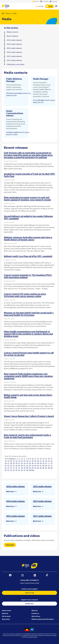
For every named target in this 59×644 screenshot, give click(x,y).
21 (14, 461)
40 (16, 463)
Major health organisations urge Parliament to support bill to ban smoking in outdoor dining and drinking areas (28, 334)
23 (19, 461)
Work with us (36, 616)
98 (27, 470)
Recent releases (12, 36)
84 (38, 468)
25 (25, 461)
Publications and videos (15, 64)
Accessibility (45, 1)
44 (27, 463)
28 (33, 461)
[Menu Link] (56, 7)
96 (22, 470)
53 (52, 463)
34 (49, 461)
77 (19, 468)
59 (19, 465)
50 (43, 463)
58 (16, 465)
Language (53, 1)
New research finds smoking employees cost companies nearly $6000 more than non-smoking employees (28, 376)
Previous (12, 459)
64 (33, 465)
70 (49, 465)
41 (19, 463)
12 (38, 459)
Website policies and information (43, 619)
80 (27, 468)
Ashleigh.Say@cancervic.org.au (18, 132)
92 (11, 470)
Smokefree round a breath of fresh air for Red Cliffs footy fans (29, 175)
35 (52, 461)
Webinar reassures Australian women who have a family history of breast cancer (28, 238)
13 (41, 459)
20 (11, 461)
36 (6, 463)
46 (33, 463)
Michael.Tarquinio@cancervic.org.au (19, 93)
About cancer (7, 610)
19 (8, 461)
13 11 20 (41, 6)
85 (41, 468)
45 (30, 463)
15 (46, 459)
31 (41, 461)
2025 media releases (42, 486)
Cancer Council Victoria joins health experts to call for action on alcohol (29, 354)
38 (11, 463)
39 (14, 463)
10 (32, 459)
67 (41, 465)
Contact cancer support (29, 589)
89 (52, 468)
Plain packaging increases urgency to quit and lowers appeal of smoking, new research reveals (27, 199)
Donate (51, 6)
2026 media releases (15, 486)
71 (52, 465)
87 (46, 468)
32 (43, 461)
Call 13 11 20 (30, 593)
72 (6, 468)
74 (11, 468)
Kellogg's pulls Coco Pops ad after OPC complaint (28, 256)
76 (16, 468)
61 (25, 465)
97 (25, 470)
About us (36, 1)
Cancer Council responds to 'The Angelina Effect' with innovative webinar (28, 276)
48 (38, 463)
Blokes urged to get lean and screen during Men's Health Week (28, 396)
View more (10, 545)
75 (14, 468)
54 (6, 465)
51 (46, 463)
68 (43, 465)
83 (35, 468)
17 (51, 459)
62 (27, 465)
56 (11, 465)
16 (49, 459)
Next (33, 470)
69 (46, 465)
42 (22, 463)
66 (38, 465)
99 (30, 470)
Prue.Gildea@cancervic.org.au (44, 100)
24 (22, 461)
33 (46, 461)
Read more (10, 491)
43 (25, 463)
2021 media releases (42, 516)
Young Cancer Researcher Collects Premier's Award (29, 416)
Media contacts (12, 32)
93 (14, 470)
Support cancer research (30, 600)
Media (15, 13)
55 (8, 465)
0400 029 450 (11, 95)
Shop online (6, 619)
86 (43, 468)
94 (16, 470)
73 (8, 468)
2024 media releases (15, 501)
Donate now (29, 604)
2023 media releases (42, 501)
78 (22, 468)
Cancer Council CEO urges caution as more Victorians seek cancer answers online (25, 295)
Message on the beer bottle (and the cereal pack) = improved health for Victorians (29, 314)
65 (35, 465)
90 (6, 470)
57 (14, 465)
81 (30, 468)
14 (43, 459)
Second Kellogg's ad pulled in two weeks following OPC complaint (28, 217)
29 (35, 461)
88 (49, 468)
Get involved (6, 616)
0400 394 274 (38, 102)
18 (6, 461)
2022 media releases (15, 516)
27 (30, 461)
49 (41, 463)
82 (33, 468)
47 (35, 463)
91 (8, 470)
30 (38, 461)
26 (27, 461)
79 (25, 468)
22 (16, 461)
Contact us (35, 613)
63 (30, 465)
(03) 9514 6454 (12, 135)
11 (35, 459)
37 (8, 463)
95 (19, 470)
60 (22, 465)
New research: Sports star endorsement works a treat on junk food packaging (27, 436)
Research (5, 613)
